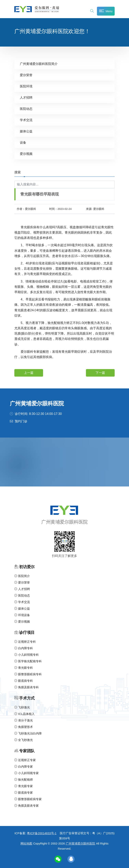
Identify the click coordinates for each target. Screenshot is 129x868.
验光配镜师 (24, 780)
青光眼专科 (24, 668)
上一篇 (29, 373)
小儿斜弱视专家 (27, 773)
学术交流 (26, 120)
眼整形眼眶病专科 (28, 674)
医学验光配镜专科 (28, 661)
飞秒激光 (22, 707)
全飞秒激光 (24, 740)
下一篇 (100, 373)
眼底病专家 (24, 793)
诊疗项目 (27, 633)
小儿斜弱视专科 (27, 655)
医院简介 (22, 576)
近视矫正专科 (25, 642)
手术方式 (27, 698)
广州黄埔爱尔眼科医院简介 (39, 64)
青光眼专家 (24, 786)
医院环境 (26, 86)
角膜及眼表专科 (27, 687)
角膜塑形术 (24, 727)
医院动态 (26, 109)
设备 (23, 143)
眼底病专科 (24, 681)
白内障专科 (24, 648)
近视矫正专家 (25, 760)
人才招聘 (26, 98)
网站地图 (26, 843)
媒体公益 (26, 131)
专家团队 (27, 751)
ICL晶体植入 (24, 714)
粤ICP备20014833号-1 (42, 833)
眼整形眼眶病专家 (28, 799)
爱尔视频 (26, 154)
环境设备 (22, 615)
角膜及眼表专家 (27, 806)
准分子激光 (24, 720)
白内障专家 (24, 767)
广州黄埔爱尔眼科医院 (80, 843)
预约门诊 (21, 421)
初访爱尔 (27, 567)
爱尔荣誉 (26, 75)
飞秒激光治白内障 (28, 733)
